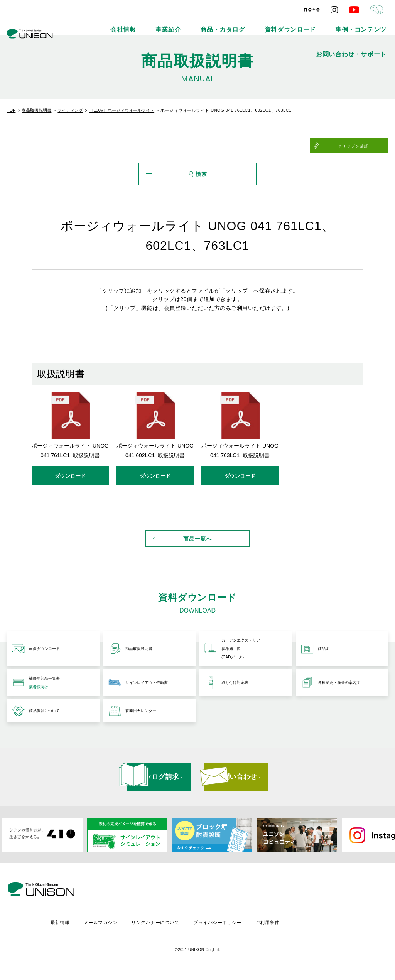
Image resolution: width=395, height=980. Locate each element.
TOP (11, 110)
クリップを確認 (369, 146)
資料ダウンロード (254, 23)
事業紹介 (164, 23)
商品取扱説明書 (36, 110)
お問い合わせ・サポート (364, 23)
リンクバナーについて (220, 925)
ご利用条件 (335, 925)
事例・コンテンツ (306, 23)
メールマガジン (164, 925)
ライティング (70, 110)
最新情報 (122, 925)
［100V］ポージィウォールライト (122, 110)
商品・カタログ (205, 23)
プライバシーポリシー (284, 925)
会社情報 (130, 23)
